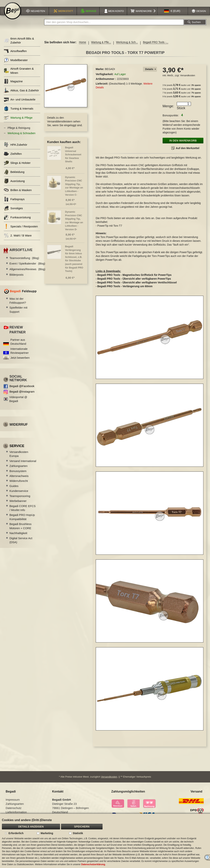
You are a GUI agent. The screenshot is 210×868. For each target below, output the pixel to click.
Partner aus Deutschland (18, 347)
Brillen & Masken (18, 195)
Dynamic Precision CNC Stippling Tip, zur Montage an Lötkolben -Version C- (74, 191)
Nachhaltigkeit (18, 538)
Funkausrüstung (17, 222)
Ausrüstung (14, 186)
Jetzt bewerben (20, 363)
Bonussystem (18, 476)
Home (82, 47)
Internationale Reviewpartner (20, 356)
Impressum (13, 803)
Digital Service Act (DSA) (21, 545)
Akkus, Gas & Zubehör (21, 95)
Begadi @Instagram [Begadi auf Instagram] (22, 396)
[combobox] (114, 27)
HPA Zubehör (15, 150)
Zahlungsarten (19, 471)
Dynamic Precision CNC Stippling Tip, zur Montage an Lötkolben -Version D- (74, 226)
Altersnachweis (19, 481)
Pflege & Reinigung (19, 133)
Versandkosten (188, 80)
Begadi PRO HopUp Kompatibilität (22, 522)
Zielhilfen (13, 159)
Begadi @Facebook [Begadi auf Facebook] (22, 391)
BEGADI (110, 74)
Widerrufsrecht (19, 486)
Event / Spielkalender (27, 268)
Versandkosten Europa (19, 459)
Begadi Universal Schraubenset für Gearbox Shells (73, 159)
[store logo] (12, 16)
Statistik (78, 833)
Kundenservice (19, 496)
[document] (105, 841)
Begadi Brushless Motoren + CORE (20, 531)
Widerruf (19, 429)
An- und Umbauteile (20, 104)
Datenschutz (14, 811)
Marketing (47, 833)
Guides (14, 491)
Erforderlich (16, 833)
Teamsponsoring (20, 501)
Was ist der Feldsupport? (18, 306)
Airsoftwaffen (15, 56)
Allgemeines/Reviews (27, 274)
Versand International (23, 466)
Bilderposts (16, 280)
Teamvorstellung (24, 263)
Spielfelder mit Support (18, 314)
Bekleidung (14, 177)
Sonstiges (13, 213)
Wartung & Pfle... (101, 47)
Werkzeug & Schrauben (22, 138)
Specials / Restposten (21, 231)
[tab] (150, 74)
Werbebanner (18, 506)
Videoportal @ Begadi (18, 404)
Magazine (13, 86)
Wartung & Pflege (18, 122)
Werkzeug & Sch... (127, 47)
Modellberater (16, 65)
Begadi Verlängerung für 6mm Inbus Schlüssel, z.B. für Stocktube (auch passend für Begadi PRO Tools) (74, 264)
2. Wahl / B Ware (18, 240)
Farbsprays (14, 204)
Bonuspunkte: (171, 120)
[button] (172, 16)
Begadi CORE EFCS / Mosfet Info (22, 513)
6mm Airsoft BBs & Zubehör (19, 45)
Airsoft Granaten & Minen (19, 75)
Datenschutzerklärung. (93, 864)
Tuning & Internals (19, 113)
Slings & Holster (17, 168)
